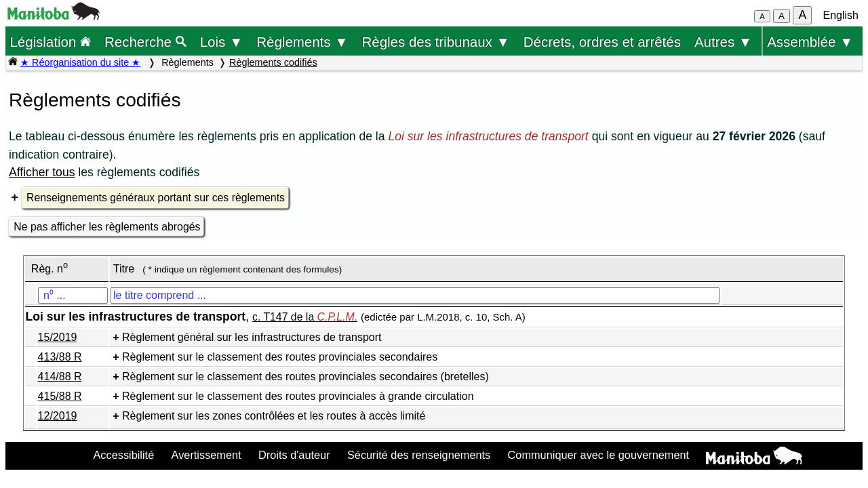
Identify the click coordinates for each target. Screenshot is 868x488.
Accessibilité (123, 455)
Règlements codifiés (273, 62)
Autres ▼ (723, 42)
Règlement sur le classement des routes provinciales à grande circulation (298, 396)
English (841, 15)
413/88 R (60, 357)
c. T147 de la (305, 317)
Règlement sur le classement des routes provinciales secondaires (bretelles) (305, 377)
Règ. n (50, 269)
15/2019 (58, 337)
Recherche (145, 42)
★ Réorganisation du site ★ (80, 62)
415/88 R (60, 396)
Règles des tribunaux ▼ (436, 42)
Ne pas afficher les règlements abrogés (107, 227)
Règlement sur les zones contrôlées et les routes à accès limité (274, 416)
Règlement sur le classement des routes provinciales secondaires (280, 357)
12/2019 (58, 416)
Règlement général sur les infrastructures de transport (252, 337)
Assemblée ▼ (810, 42)
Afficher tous (42, 172)
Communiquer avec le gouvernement (598, 455)
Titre (124, 269)
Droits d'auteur (294, 455)
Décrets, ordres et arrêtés (602, 42)
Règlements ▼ (302, 42)
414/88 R (60, 377)
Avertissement (206, 455)
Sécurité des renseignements (419, 455)
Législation (50, 42)
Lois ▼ (222, 42)
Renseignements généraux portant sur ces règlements (156, 198)
